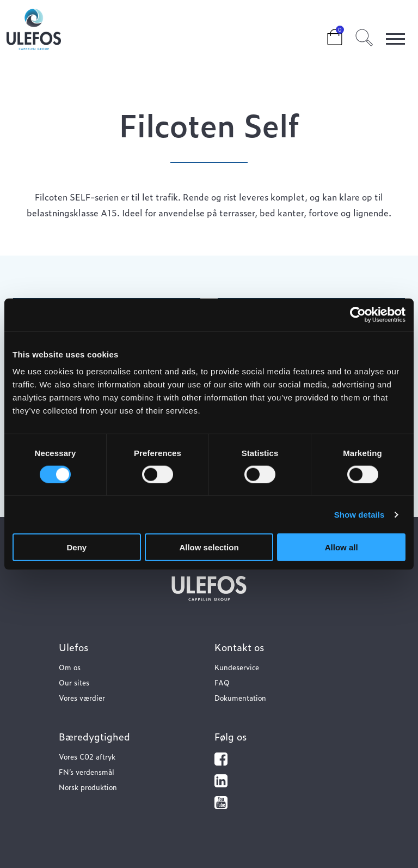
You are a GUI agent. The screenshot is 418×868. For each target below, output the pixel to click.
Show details (359, 514)
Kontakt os (239, 647)
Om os (70, 667)
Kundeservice (237, 667)
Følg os (230, 736)
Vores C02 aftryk (87, 757)
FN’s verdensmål (87, 772)
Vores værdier (82, 698)
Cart (326, 34)
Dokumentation (240, 698)
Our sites (74, 682)
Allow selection (209, 547)
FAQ (222, 682)
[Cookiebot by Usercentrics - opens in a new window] (358, 314)
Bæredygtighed (94, 736)
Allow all (342, 547)
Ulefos (73, 647)
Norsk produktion (88, 787)
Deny (76, 547)
